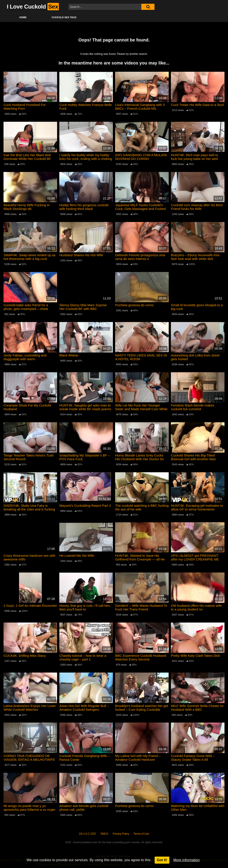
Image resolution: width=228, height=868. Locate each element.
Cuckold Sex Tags (64, 17)
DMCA (104, 834)
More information (186, 860)
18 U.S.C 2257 (88, 834)
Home (23, 17)
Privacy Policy (121, 834)
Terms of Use (141, 834)
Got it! (162, 860)
